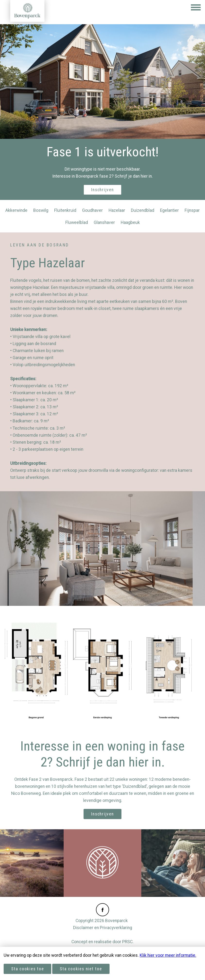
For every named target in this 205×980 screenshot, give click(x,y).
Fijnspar (192, 210)
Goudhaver (92, 210)
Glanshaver (104, 222)
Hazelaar (117, 210)
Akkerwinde (16, 210)
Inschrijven (102, 190)
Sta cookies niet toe (81, 969)
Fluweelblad (77, 222)
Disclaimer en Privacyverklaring (103, 928)
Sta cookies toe (27, 969)
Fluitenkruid (65, 210)
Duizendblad (143, 210)
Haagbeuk (130, 222)
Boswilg (41, 210)
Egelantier (169, 210)
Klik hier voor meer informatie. (168, 955)
